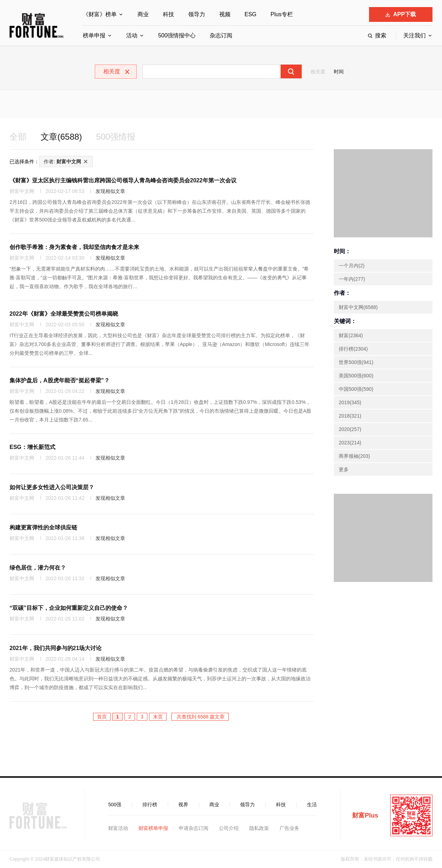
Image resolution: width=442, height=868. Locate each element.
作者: (62, 162)
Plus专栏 (282, 14)
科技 (168, 14)
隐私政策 (259, 828)
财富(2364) (351, 335)
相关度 (318, 72)
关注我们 (415, 35)
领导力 (197, 14)
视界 (183, 805)
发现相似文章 (110, 191)
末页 (158, 717)
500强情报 (116, 137)
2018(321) (350, 416)
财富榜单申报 (153, 828)
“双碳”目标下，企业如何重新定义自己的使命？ (69, 608)
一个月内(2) (352, 266)
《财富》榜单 (100, 14)
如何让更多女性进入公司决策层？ (52, 487)
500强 (115, 805)
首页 (102, 717)
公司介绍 (229, 828)
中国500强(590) (356, 389)
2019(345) (350, 402)
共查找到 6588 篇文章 (200, 717)
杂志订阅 (221, 35)
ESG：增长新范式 (32, 447)
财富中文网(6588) (358, 307)
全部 (18, 137)
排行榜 (150, 805)
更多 (344, 469)
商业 (143, 14)
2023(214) (350, 443)
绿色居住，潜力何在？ (38, 568)
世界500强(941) (356, 362)
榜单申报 (94, 35)
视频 (225, 14)
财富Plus (365, 815)
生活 (312, 805)
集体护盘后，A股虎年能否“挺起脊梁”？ (60, 380)
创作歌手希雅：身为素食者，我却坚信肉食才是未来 (74, 247)
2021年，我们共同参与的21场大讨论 (56, 648)
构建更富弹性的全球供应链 (43, 527)
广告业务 (289, 828)
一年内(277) (352, 279)
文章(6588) (61, 137)
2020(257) (350, 429)
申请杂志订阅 (194, 828)
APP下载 (401, 14)
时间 (339, 72)
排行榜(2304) (353, 349)
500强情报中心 (177, 35)
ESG (251, 14)
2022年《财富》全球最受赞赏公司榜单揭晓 (64, 314)
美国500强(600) (356, 376)
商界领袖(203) (354, 456)
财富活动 (118, 828)
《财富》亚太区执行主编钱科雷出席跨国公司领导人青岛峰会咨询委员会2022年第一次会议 (123, 180)
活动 (132, 35)
